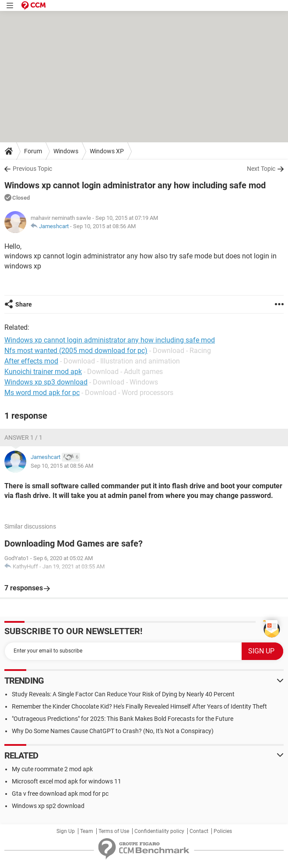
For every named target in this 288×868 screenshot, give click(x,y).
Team (87, 831)
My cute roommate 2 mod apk (52, 769)
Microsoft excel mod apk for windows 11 (67, 781)
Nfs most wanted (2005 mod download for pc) (76, 351)
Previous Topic (32, 169)
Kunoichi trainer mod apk (43, 372)
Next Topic (261, 169)
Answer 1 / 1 (23, 438)
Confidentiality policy (159, 831)
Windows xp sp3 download (46, 382)
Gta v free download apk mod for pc (60, 794)
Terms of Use (114, 831)
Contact (199, 831)
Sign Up (66, 831)
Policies (223, 831)
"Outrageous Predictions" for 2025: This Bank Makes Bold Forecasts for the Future (123, 719)
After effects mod (31, 361)
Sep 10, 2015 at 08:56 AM (104, 226)
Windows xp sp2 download (48, 806)
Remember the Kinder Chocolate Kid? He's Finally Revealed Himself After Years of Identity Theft (139, 706)
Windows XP (107, 151)
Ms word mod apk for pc (42, 393)
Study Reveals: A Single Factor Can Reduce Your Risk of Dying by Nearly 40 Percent (123, 694)
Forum (33, 151)
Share (24, 304)
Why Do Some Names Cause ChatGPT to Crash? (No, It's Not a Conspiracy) (113, 731)
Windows (66, 151)
